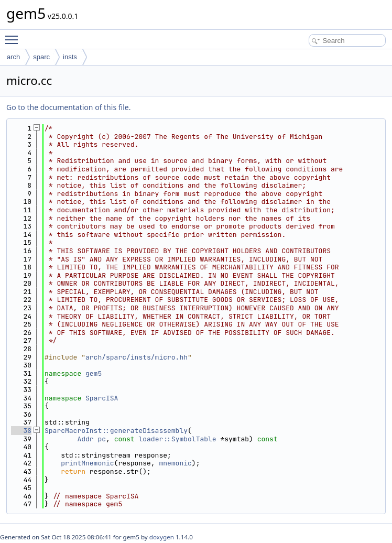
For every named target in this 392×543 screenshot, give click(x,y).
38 (21, 431)
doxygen (162, 537)
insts (70, 57)
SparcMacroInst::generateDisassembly (116, 431)
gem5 (94, 373)
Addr (85, 439)
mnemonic (175, 463)
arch (13, 57)
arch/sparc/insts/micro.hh (137, 357)
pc (102, 439)
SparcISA (102, 398)
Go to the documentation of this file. (68, 107)
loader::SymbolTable (177, 439)
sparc (41, 57)
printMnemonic (87, 463)
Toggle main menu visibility (14, 35)
